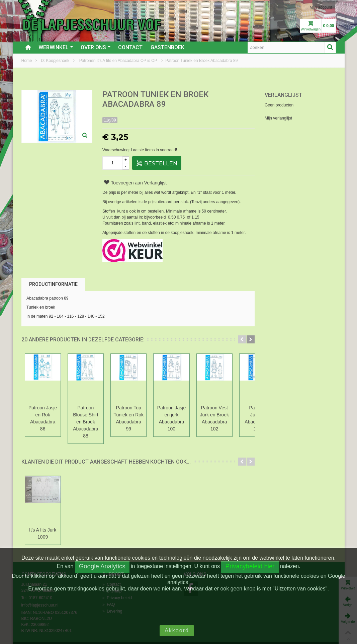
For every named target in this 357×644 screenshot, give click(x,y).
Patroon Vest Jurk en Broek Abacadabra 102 (229, 415)
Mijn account (321, 7)
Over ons (96, 47)
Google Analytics (102, 566)
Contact (130, 47)
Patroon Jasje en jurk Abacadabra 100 (183, 415)
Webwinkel (56, 47)
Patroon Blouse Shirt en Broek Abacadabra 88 (91, 415)
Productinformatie (53, 284)
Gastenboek (167, 47)
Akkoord (177, 630)
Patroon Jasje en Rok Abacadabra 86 (44, 415)
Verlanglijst (283, 95)
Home (27, 61)
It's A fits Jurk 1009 (44, 519)
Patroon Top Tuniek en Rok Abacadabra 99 (137, 415)
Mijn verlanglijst (278, 118)
